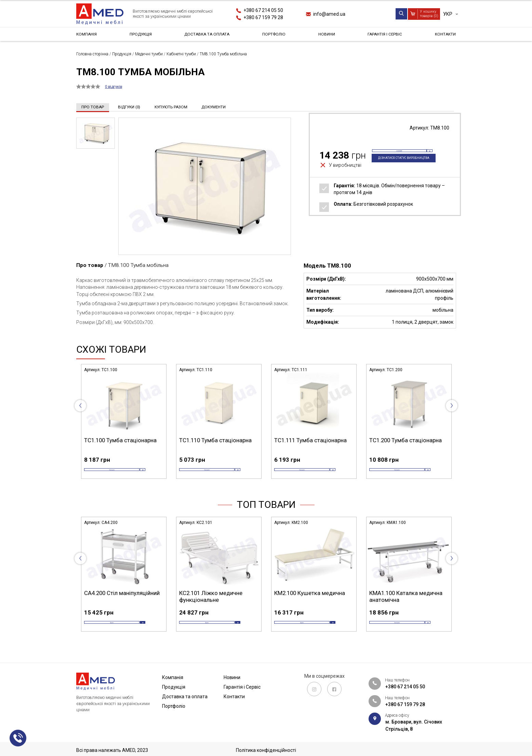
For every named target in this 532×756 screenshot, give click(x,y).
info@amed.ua (329, 14)
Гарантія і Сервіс (383, 36)
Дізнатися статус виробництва (397, 170)
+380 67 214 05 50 (263, 10)
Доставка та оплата (208, 36)
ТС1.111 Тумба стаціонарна (310, 440)
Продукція (141, 36)
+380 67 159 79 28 (263, 17)
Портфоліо (276, 36)
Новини (326, 36)
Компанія (88, 36)
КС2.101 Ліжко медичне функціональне (211, 606)
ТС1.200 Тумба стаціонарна (405, 440)
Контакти (443, 36)
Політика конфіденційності (266, 750)
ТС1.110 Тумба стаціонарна (215, 440)
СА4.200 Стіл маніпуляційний (122, 603)
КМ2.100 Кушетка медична (310, 603)
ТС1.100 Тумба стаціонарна (120, 440)
